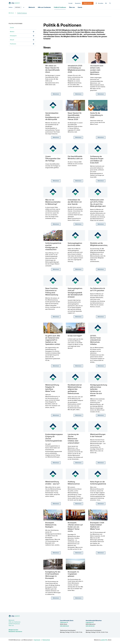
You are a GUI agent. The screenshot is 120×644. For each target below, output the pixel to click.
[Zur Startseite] (21, 4)
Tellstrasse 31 (64, 622)
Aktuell (12, 41)
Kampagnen (13, 37)
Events (81, 8)
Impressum (37, 640)
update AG (104, 640)
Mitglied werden (13, 630)
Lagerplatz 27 (90, 622)
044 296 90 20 (64, 626)
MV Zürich (11, 14)
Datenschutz (46, 640)
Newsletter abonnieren (15, 631)
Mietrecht (32, 8)
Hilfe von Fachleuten (45, 8)
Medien (12, 32)
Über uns (72, 8)
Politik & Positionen (60, 8)
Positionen (13, 45)
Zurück (12, 28)
